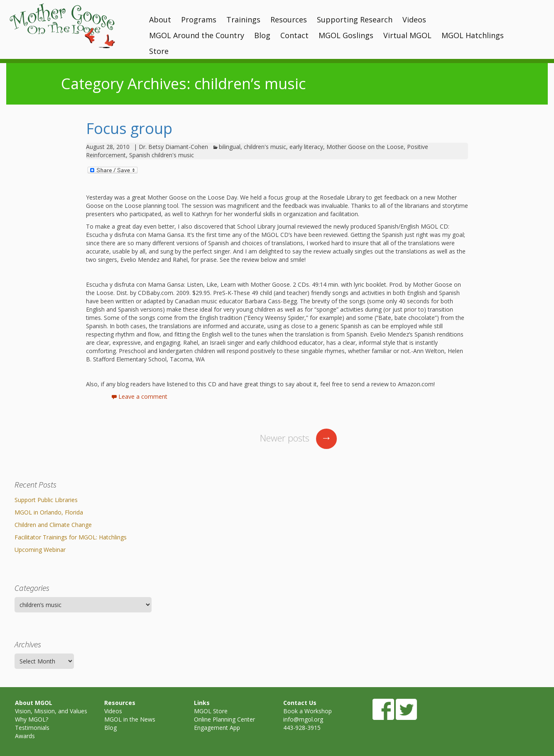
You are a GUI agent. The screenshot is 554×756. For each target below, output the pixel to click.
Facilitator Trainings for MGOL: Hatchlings (71, 537)
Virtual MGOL (407, 35)
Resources (289, 20)
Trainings (243, 20)
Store (159, 51)
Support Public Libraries (46, 500)
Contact (294, 35)
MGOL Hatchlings (473, 35)
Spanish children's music (162, 155)
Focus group (129, 128)
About (160, 20)
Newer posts (298, 438)
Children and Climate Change (53, 525)
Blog (262, 35)
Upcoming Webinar (40, 550)
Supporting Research (355, 20)
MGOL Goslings (346, 35)
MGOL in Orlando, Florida (49, 512)
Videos (414, 20)
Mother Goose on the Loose (365, 147)
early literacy (306, 147)
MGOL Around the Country (197, 35)
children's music (265, 147)
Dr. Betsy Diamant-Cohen (173, 147)
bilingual (230, 147)
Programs (199, 20)
